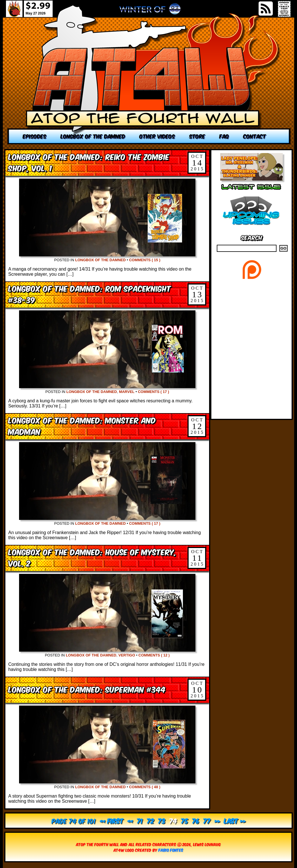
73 (162, 820)
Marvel (127, 392)
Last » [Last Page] (235, 820)
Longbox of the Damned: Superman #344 (87, 689)
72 (150, 820)
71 (140, 820)
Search (252, 237)
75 (184, 820)
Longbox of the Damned (100, 260)
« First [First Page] (112, 820)
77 (207, 820)
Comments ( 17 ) (154, 392)
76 (196, 820)
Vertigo (127, 655)
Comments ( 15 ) (145, 260)
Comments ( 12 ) (154, 655)
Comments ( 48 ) (145, 787)
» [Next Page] (217, 820)
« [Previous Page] (130, 820)
